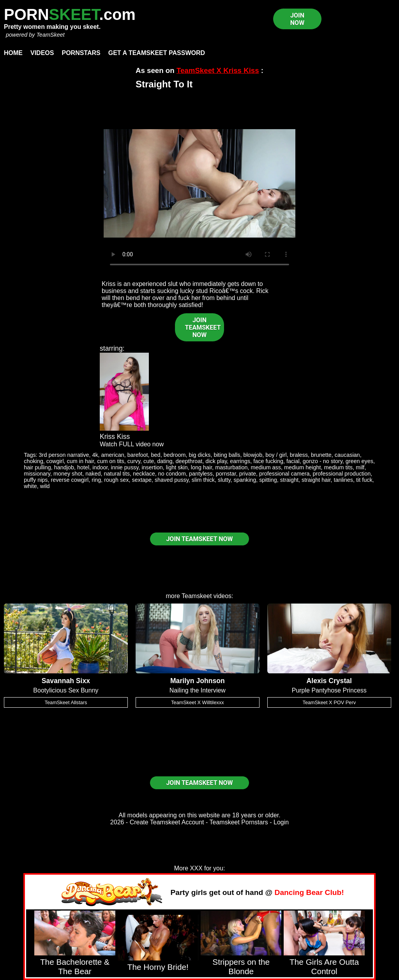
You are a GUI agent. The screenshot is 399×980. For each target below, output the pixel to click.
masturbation (231, 467)
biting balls (227, 455)
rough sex (116, 480)
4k (95, 455)
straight (289, 480)
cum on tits (111, 461)
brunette (321, 455)
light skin (177, 467)
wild (45, 486)
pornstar (226, 474)
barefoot (138, 455)
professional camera (284, 474)
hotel (83, 467)
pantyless (201, 474)
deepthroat (189, 461)
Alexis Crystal (329, 681)
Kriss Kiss (115, 437)
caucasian (347, 455)
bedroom (175, 455)
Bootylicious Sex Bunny (66, 690)
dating (165, 461)
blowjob (253, 455)
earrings (240, 461)
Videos (42, 53)
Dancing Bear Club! (309, 892)
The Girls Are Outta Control (324, 967)
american (113, 455)
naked (93, 474)
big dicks (199, 455)
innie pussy (124, 467)
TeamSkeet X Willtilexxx (198, 702)
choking (34, 461)
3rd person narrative (64, 455)
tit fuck (364, 480)
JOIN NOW (297, 19)
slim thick (203, 480)
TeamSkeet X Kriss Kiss (218, 70)
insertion (152, 467)
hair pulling (37, 467)
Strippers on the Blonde (241, 967)
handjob (64, 467)
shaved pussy (172, 480)
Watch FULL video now (132, 444)
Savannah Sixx (66, 681)
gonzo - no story (323, 461)
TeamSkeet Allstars (66, 702)
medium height (302, 467)
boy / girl (276, 455)
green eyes (359, 461)
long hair (201, 467)
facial (293, 461)
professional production (342, 474)
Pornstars (81, 53)
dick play (216, 461)
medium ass (266, 467)
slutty (224, 480)
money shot (68, 474)
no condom (172, 474)
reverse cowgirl (70, 480)
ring (96, 480)
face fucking (268, 461)
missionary (37, 474)
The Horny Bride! (158, 967)
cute (149, 461)
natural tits (117, 474)
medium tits (338, 467)
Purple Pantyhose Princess (329, 690)
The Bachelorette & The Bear (75, 967)
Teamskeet (197, 596)
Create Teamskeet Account (167, 822)
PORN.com (70, 14)
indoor (100, 467)
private (248, 474)
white (30, 486)
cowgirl (55, 461)
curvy (134, 461)
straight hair (316, 480)
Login (281, 822)
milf (360, 467)
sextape (142, 480)
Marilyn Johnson (198, 681)
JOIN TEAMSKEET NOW (203, 328)
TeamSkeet (50, 35)
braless (299, 455)
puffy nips (36, 480)
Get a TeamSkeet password (157, 53)
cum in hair (81, 461)
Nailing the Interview (198, 690)
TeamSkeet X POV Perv (329, 702)
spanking (245, 480)
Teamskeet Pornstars (239, 822)
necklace (144, 474)
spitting (268, 480)
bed (156, 455)
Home (13, 53)
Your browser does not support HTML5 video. (199, 183)
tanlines (343, 480)
